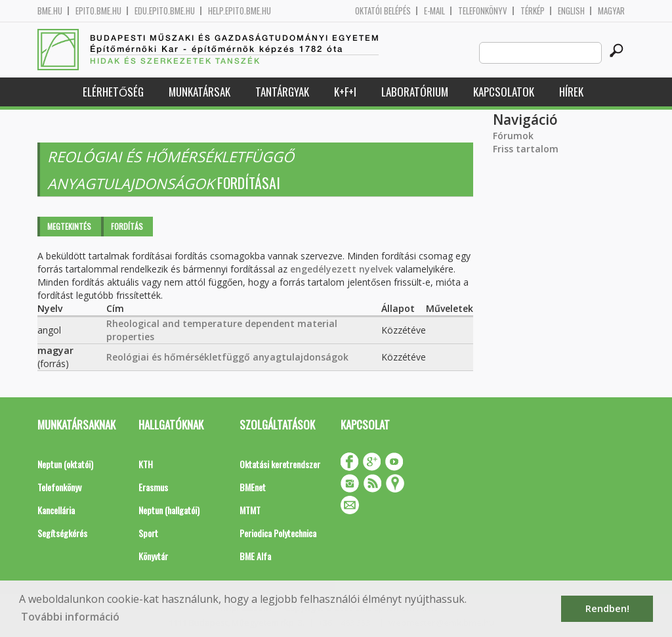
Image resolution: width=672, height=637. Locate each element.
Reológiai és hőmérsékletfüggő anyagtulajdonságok (227, 357)
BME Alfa (255, 556)
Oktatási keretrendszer (280, 464)
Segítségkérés (62, 533)
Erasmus (153, 487)
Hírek (571, 92)
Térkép (533, 11)
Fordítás (127, 226)
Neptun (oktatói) (65, 464)
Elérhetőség (113, 92)
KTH (146, 464)
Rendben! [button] (607, 608)
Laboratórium (415, 92)
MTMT (250, 510)
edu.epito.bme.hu (165, 11)
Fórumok (513, 136)
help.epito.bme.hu (240, 11)
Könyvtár (153, 556)
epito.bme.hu (98, 11)
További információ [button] (70, 617)
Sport (148, 533)
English (571, 11)
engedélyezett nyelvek (342, 269)
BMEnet (253, 487)
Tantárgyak (282, 92)
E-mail (434, 11)
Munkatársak (199, 92)
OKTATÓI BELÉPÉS (383, 11)
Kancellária (56, 510)
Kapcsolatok (504, 92)
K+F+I (345, 92)
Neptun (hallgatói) (169, 510)
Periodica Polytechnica (278, 533)
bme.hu (50, 11)
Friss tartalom (526, 149)
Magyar (611, 11)
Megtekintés (69, 226)
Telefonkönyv (483, 11)
